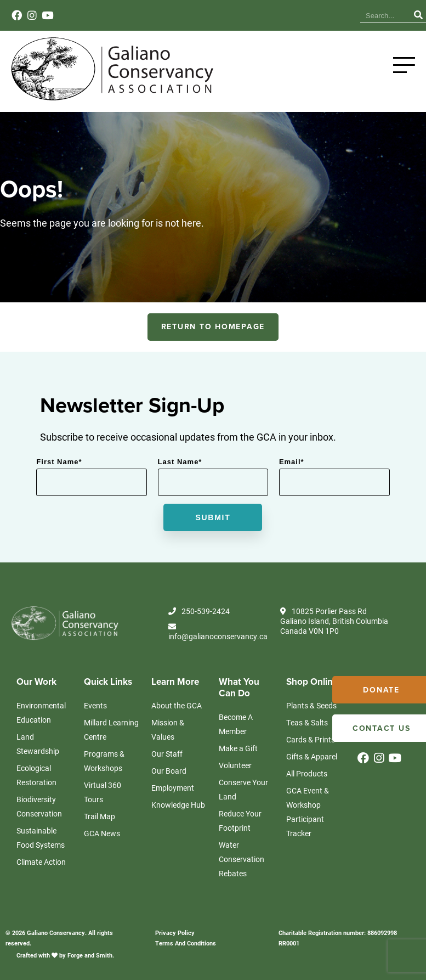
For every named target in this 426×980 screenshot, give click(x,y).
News (274, 13)
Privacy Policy (175, 938)
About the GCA (177, 711)
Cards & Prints (311, 745)
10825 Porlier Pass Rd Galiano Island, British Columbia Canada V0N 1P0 (334, 627)
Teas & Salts (307, 728)
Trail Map (100, 822)
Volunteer (235, 771)
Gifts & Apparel (312, 762)
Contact (336, 13)
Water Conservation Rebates (242, 864)
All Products (307, 779)
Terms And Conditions (186, 948)
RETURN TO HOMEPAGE (213, 332)
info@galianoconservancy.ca (218, 638)
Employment (173, 793)
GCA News (102, 839)
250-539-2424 (199, 617)
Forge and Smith (90, 961)
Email (292, 467)
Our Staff (167, 759)
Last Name (180, 467)
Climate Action (41, 867)
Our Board (169, 776)
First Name (59, 467)
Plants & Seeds (311, 711)
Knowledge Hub (229, 13)
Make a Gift (238, 754)
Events (304, 13)
